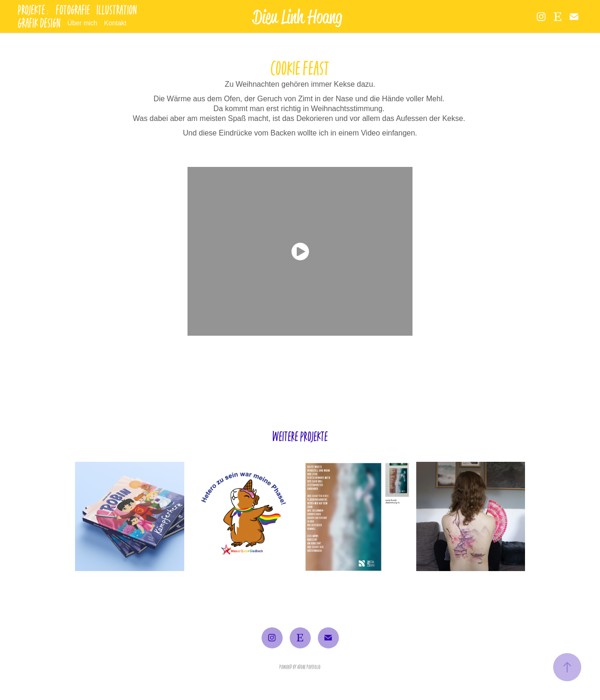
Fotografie (73, 10)
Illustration (117, 10)
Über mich (82, 23)
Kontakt (115, 23)
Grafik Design (39, 23)
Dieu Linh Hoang (297, 16)
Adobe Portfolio (309, 667)
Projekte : (33, 10)
